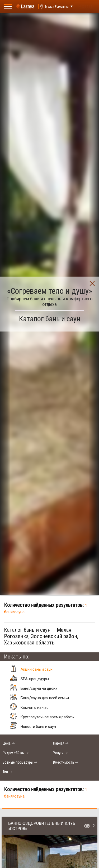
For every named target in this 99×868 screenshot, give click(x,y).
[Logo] (25, 7)
